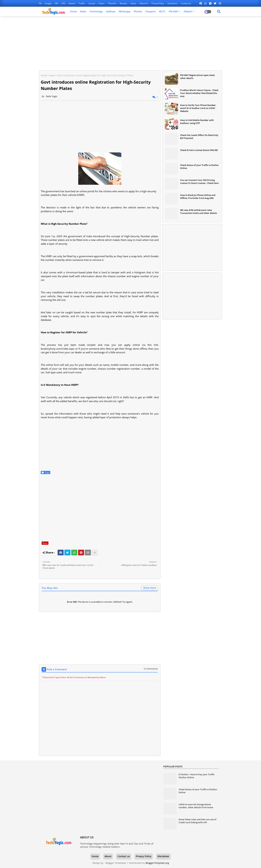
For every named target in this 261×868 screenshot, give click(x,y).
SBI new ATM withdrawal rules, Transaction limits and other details (198, 212)
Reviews (124, 3)
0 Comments (151, 669)
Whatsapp (125, 11)
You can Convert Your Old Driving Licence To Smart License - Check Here (199, 182)
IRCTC (162, 11)
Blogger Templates (116, 863)
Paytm (102, 3)
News (83, 11)
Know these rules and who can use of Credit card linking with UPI (197, 821)
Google (48, 3)
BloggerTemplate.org (157, 863)
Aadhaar (111, 11)
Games (72, 3)
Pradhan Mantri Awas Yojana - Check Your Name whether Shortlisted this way (199, 93)
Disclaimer (173, 3)
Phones (138, 11)
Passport (151, 11)
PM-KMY (174, 11)
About (108, 856)
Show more (150, 588)
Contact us (186, 3)
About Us (144, 3)
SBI (57, 3)
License (92, 3)
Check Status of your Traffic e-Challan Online (199, 167)
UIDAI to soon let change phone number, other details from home (196, 806)
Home (73, 11)
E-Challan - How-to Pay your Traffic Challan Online (197, 776)
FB (40, 3)
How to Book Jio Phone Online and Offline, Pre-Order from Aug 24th (198, 197)
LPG (64, 3)
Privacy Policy (158, 3)
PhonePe (112, 3)
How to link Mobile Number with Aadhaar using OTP (197, 122)
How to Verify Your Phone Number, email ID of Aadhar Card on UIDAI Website (198, 108)
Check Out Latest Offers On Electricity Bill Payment (199, 137)
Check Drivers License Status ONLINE (199, 150)
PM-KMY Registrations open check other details (197, 77)
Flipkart (188, 11)
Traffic (82, 3)
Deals (134, 3)
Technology (96, 11)
